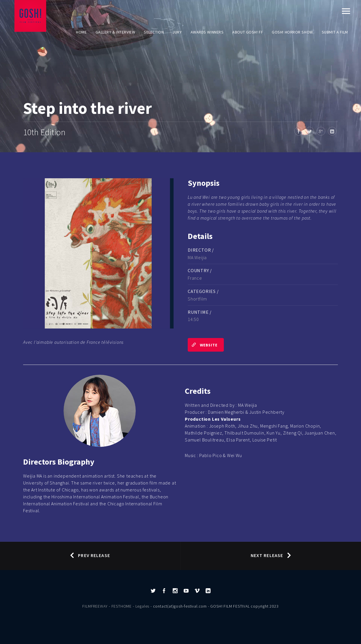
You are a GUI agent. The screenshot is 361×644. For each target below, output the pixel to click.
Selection (154, 32)
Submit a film (335, 32)
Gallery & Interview (116, 32)
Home (81, 32)
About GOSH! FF (248, 32)
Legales (143, 606)
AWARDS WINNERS (207, 32)
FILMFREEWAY (95, 606)
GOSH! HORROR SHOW (292, 32)
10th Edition (44, 132)
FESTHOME (122, 606)
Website (203, 345)
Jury (177, 32)
